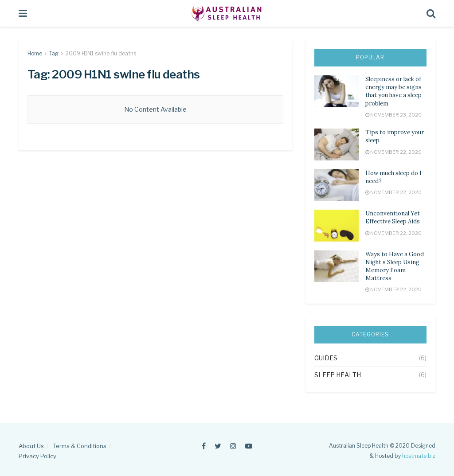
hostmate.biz (419, 456)
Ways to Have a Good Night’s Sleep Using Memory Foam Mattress (395, 266)
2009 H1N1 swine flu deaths (101, 53)
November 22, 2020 (393, 152)
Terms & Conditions (80, 446)
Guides (326, 358)
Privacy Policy (37, 456)
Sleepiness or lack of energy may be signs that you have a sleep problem (393, 91)
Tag (54, 53)
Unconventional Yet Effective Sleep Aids (393, 217)
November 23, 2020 (393, 115)
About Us (31, 446)
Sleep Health (338, 375)
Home (35, 53)
